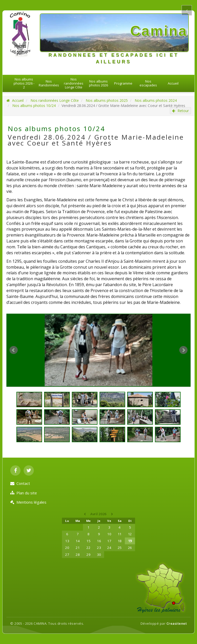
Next (183, 350)
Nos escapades (148, 83)
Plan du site (24, 493)
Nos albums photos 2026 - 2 (24, 83)
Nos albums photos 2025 (107, 100)
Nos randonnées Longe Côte (74, 83)
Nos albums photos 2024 (156, 100)
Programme (123, 83)
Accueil (173, 83)
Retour (180, 111)
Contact (20, 483)
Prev (14, 350)
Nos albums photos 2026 (98, 83)
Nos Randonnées (49, 83)
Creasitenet (177, 623)
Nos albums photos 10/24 (34, 106)
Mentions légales (28, 502)
